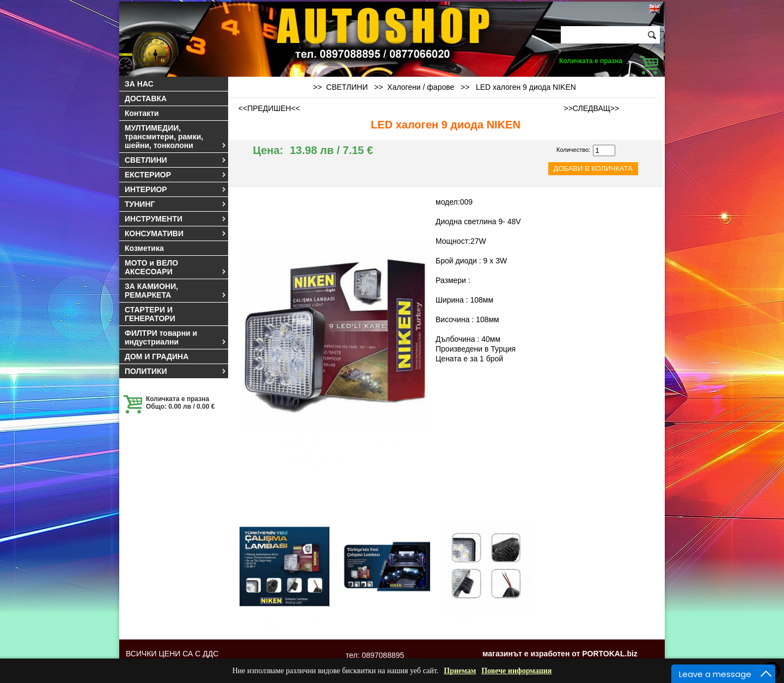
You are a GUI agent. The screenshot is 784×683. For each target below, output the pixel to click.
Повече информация (516, 671)
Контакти (142, 113)
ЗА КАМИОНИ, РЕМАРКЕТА (176, 291)
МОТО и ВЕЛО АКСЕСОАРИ (176, 267)
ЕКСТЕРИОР (176, 175)
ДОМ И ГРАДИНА (157, 356)
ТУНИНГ (176, 204)
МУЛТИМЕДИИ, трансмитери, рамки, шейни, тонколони (176, 137)
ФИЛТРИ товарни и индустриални (176, 337)
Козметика (144, 248)
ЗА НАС (139, 84)
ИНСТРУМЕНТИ (176, 219)
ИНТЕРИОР (176, 189)
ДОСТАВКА (146, 99)
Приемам (460, 671)
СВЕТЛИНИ (176, 160)
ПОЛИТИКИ (176, 371)
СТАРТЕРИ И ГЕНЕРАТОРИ (150, 314)
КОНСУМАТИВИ (176, 233)
